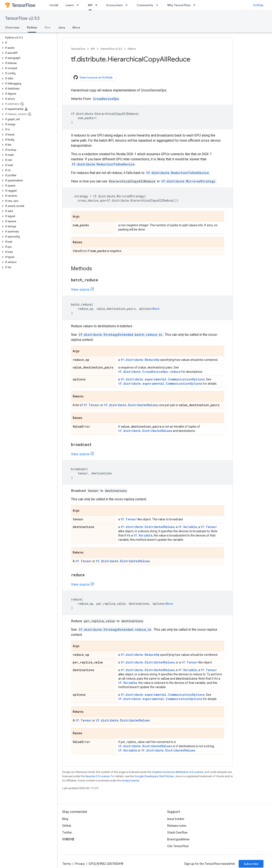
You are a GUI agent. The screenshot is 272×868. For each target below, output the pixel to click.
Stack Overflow (177, 832)
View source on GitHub (93, 77)
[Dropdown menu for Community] (158, 5)
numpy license (130, 780)
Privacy (80, 864)
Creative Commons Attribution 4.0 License (178, 772)
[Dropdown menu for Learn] (79, 5)
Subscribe (251, 864)
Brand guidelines (178, 839)
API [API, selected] (90, 5)
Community (145, 5)
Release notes (177, 826)
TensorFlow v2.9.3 (22, 18)
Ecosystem (115, 5)
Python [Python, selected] (32, 27)
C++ (47, 27)
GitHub (258, 5)
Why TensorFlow (179, 5)
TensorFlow (78, 49)
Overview (12, 27)
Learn (70, 5)
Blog (65, 819)
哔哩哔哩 (68, 839)
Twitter (67, 832)
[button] (28, 43)
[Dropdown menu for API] (98, 5)
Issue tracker (176, 819)
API (93, 49)
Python (132, 49)
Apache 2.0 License (97, 776)
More (76, 27)
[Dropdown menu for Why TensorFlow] (195, 5)
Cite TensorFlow (178, 846)
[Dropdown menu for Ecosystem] (128, 5)
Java (61, 27)
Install (54, 5)
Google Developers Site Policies (154, 776)
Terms (67, 864)
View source (80, 290)
